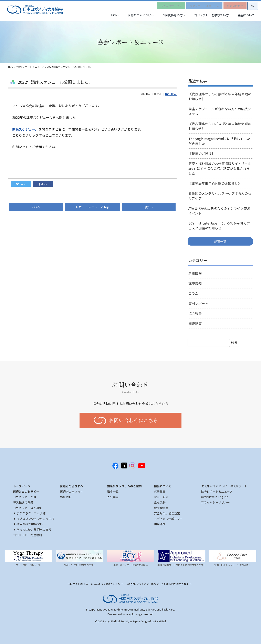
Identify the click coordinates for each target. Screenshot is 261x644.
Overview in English (215, 497)
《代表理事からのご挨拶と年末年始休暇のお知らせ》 (220, 96)
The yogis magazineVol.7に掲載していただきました (219, 141)
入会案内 (113, 497)
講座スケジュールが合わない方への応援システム (220, 111)
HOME (108, 15)
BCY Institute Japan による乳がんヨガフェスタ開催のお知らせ (219, 226)
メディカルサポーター (168, 519)
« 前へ (36, 207)
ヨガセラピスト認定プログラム (80, 565)
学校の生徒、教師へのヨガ (33, 529)
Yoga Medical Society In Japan (122, 621)
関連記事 (195, 323)
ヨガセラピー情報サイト (28, 565)
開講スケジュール (25, 129)
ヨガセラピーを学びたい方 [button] (209, 15)
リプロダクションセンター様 (34, 519)
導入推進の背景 (23, 502)
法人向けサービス (167, 5)
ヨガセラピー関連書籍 (28, 535)
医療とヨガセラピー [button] (135, 15)
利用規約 (169, 584)
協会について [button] (245, 15)
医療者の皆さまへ (72, 492)
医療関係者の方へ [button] (170, 15)
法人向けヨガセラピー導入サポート (224, 486)
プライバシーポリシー (216, 502)
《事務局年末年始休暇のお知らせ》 (215, 183)
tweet (21, 184)
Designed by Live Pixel (153, 621)
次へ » (149, 207)
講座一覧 (113, 492)
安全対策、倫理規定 (167, 513)
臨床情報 (66, 497)
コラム (193, 293)
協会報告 (171, 94)
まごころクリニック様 (30, 513)
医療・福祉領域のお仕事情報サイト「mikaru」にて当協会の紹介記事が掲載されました (220, 168)
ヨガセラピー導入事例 (28, 508)
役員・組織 (161, 497)
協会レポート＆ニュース (201, 5)
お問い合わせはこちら (134, 420)
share (43, 184)
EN (252, 5)
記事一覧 (220, 241)
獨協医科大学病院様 (28, 524)
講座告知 (195, 283)
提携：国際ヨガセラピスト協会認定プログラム (181, 565)
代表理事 (160, 492)
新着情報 (195, 273)
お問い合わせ (233, 5)
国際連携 (160, 524)
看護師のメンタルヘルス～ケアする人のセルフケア (220, 196)
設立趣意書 (161, 508)
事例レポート (198, 303)
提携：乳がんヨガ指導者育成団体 (130, 565)
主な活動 (160, 502)
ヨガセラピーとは (25, 497)
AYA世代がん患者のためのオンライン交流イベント (219, 211)
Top (92, 207)
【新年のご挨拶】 (202, 153)
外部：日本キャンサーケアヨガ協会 (232, 565)
